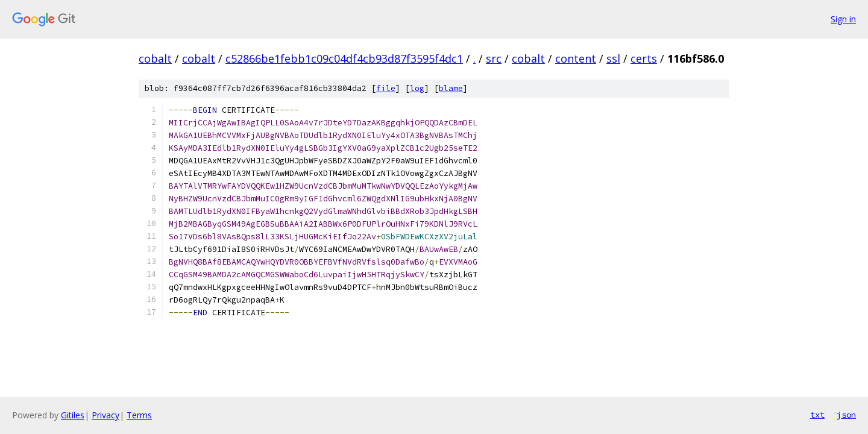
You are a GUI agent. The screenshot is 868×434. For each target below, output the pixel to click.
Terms (139, 415)
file (386, 88)
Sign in (843, 19)
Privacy (105, 415)
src (494, 58)
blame (451, 88)
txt (817, 415)
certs (644, 58)
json (846, 415)
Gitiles (73, 415)
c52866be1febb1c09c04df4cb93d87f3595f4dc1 (344, 58)
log (417, 88)
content (576, 58)
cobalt (155, 58)
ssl (613, 58)
